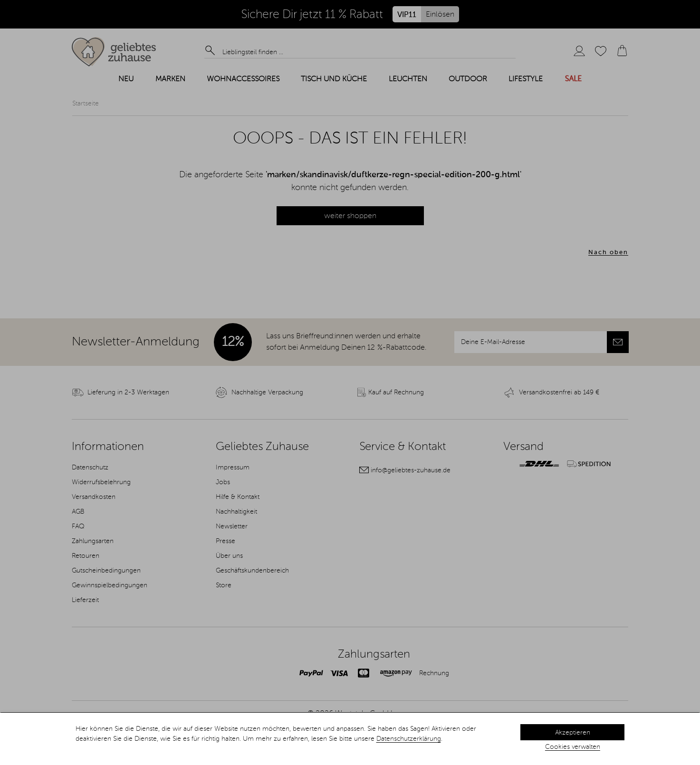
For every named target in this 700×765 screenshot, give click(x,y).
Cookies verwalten (573, 747)
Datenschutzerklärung (409, 739)
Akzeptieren (573, 733)
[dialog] (350, 739)
